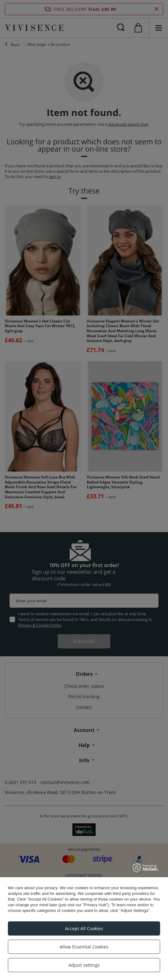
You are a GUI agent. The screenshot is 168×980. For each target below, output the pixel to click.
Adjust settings (84, 965)
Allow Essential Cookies (84, 947)
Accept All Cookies (84, 928)
